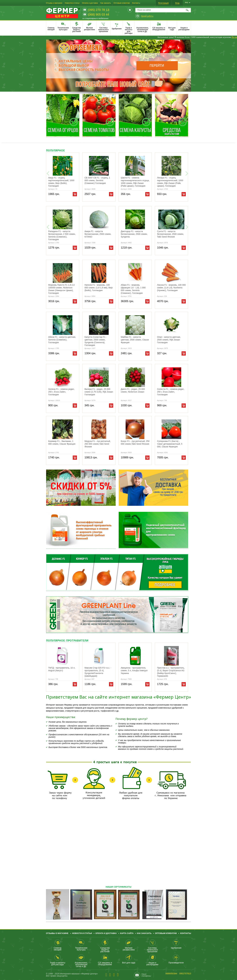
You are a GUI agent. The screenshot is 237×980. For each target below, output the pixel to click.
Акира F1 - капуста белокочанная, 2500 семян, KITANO (98, 234)
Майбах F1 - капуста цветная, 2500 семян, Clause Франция (135, 340)
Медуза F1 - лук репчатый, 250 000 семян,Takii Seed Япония (98, 444)
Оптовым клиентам (122, 3)
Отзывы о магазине (54, 3)
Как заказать (106, 3)
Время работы (147, 16)
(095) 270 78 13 (98, 10)
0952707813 (185, 974)
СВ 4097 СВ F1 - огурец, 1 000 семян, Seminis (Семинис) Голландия (97, 180)
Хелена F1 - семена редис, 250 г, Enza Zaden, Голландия (61, 392)
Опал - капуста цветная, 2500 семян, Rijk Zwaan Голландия (169, 340)
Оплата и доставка (90, 3)
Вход (177, 3)
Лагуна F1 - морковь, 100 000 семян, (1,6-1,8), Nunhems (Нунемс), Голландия (171, 288)
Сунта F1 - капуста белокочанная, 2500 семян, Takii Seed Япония (170, 234)
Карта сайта (127, 933)
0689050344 (171, 974)
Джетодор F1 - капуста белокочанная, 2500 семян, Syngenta (134, 234)
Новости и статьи (72, 3)
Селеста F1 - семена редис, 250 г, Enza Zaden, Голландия (171, 392)
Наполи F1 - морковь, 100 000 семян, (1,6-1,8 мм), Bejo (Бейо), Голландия (99, 288)
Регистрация (163, 3)
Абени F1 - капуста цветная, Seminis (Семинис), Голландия (62, 340)
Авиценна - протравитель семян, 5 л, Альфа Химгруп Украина (134, 670)
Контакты (136, 3)
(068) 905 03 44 (98, 14)
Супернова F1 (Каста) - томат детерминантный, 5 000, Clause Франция (170, 444)
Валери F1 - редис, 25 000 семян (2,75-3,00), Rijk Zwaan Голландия (99, 392)
